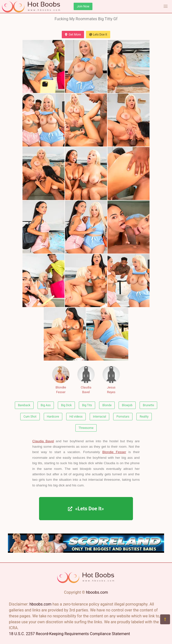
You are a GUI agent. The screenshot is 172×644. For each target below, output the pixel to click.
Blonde (107, 405)
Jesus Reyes (111, 380)
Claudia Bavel (86, 380)
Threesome (86, 428)
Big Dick (66, 405)
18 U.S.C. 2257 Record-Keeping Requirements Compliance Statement (69, 634)
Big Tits (87, 405)
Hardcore (53, 417)
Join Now (83, 6)
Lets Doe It (98, 35)
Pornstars (123, 417)
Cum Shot (30, 417)
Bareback (24, 405)
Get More (73, 35)
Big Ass (46, 405)
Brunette (148, 405)
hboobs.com (97, 592)
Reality (144, 417)
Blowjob (127, 405)
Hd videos (76, 417)
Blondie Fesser (61, 380)
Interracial (99, 417)
